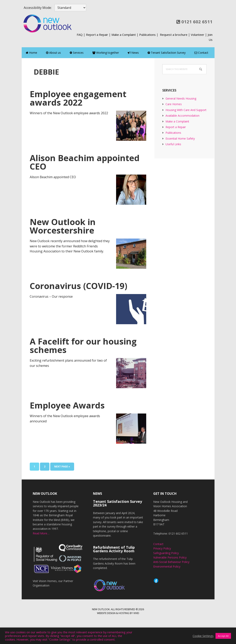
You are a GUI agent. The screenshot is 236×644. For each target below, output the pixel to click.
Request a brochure (174, 35)
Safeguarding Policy (166, 553)
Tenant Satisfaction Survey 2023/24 (117, 503)
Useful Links (173, 144)
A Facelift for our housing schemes (83, 345)
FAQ (80, 35)
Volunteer (198, 35)
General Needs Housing (181, 98)
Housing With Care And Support (186, 110)
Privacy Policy (162, 548)
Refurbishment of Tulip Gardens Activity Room (114, 549)
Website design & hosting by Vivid (118, 613)
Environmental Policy (167, 566)
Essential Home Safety (180, 138)
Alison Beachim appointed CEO (85, 162)
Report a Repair (97, 35)
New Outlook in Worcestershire (63, 226)
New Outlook (48, 23)
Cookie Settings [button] (203, 636)
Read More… (41, 533)
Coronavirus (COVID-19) (79, 286)
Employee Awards (67, 405)
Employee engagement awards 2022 (78, 98)
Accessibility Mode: (38, 8)
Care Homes (174, 104)
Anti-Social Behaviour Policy (171, 562)
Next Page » (62, 467)
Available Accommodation (182, 116)
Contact (158, 544)
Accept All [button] (223, 636)
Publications (147, 35)
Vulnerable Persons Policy (170, 557)
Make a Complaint (124, 35)
